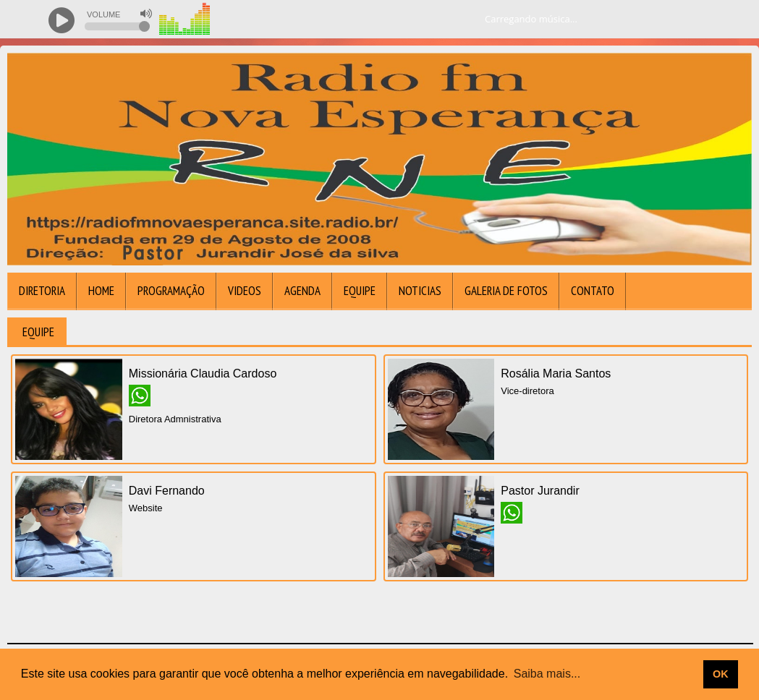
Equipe (360, 291)
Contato (593, 291)
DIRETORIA (42, 291)
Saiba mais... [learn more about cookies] (547, 674)
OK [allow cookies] (721, 674)
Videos (245, 291)
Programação (171, 291)
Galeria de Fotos (506, 291)
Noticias (420, 291)
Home (101, 291)
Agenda (302, 291)
